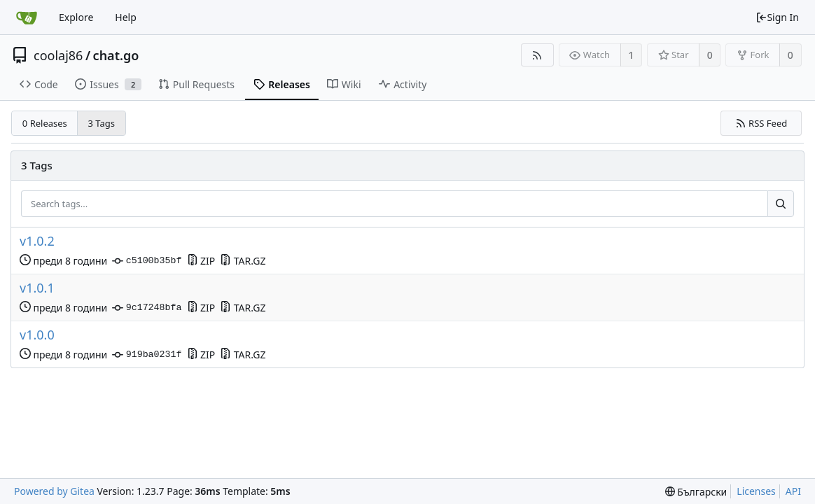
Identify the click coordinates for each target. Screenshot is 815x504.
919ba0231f (147, 355)
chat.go (116, 55)
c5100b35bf (147, 261)
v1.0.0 (37, 335)
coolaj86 (58, 55)
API (793, 491)
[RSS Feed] (537, 55)
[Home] (27, 17)
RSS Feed (761, 123)
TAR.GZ (243, 261)
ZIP (201, 261)
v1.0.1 (37, 288)
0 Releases (45, 123)
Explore (76, 17)
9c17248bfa (147, 308)
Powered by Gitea (54, 491)
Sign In (777, 17)
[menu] (696, 492)
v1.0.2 (37, 241)
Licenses (756, 491)
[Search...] (781, 204)
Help (126, 17)
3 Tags (102, 123)
